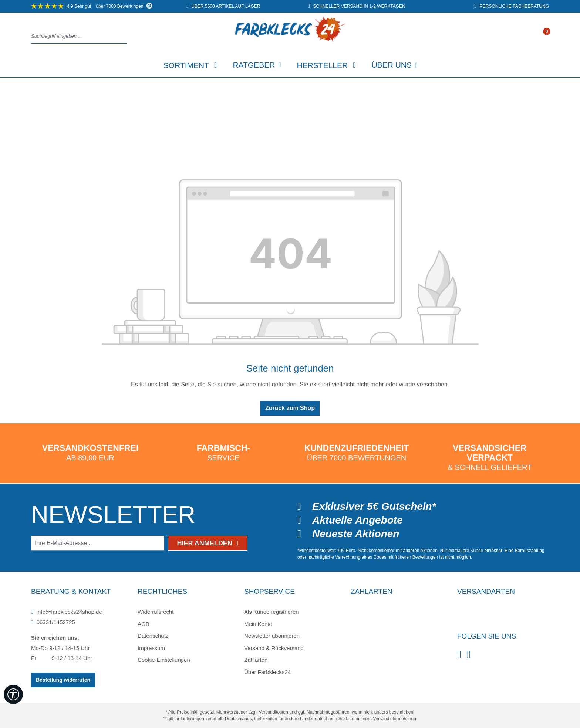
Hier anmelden (208, 543)
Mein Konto (258, 624)
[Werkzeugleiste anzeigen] (13, 694)
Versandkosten (274, 712)
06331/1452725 (53, 622)
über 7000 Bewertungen (92, 6)
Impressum (151, 648)
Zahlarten (256, 660)
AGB (144, 624)
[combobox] (77, 36)
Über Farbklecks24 (267, 672)
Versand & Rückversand (274, 648)
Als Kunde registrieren (272, 612)
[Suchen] (125, 36)
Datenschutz (153, 636)
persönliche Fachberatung (512, 6)
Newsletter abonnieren (272, 636)
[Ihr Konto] (539, 37)
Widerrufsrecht (156, 612)
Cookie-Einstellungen (164, 660)
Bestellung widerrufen (63, 680)
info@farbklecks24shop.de (67, 612)
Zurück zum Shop (290, 408)
